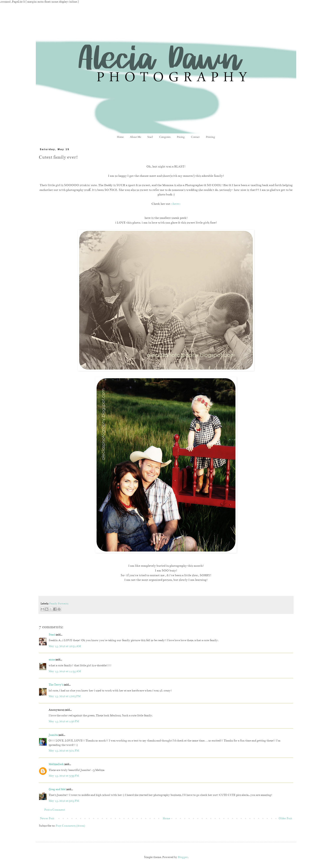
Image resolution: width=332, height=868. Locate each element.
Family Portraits (59, 604)
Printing (210, 137)
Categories (165, 137)
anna (52, 660)
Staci (52, 635)
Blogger (183, 857)
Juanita (53, 735)
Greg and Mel (57, 789)
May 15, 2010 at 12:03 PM (65, 696)
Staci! (150, 137)
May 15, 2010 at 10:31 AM (65, 646)
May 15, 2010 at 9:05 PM (64, 801)
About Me (136, 137)
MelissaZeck (56, 764)
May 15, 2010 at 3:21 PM (64, 751)
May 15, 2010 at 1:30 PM (64, 721)
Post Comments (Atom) (70, 826)
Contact (195, 137)
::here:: (176, 204)
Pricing (181, 137)
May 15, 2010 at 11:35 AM (65, 671)
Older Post (285, 818)
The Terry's (56, 685)
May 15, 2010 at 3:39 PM (64, 776)
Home (120, 137)
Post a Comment (55, 810)
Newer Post (47, 818)
